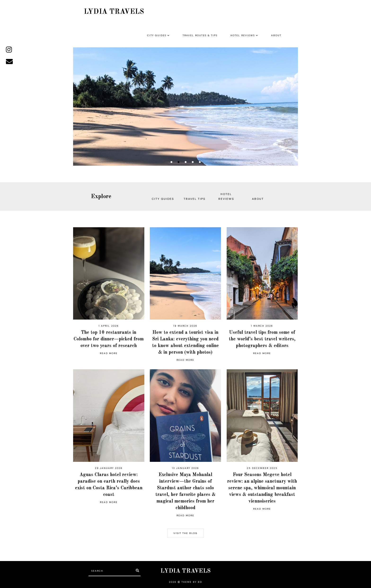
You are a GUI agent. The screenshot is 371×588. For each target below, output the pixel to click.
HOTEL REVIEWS (243, 35)
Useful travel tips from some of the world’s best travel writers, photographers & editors (262, 339)
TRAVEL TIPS (194, 199)
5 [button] (200, 162)
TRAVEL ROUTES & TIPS (200, 35)
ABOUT (276, 35)
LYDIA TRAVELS (185, 571)
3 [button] (185, 162)
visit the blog (185, 533)
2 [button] (178, 162)
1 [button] (171, 162)
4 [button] (193, 162)
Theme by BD (192, 582)
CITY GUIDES (157, 35)
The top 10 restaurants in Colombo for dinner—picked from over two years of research (109, 339)
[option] (185, 107)
